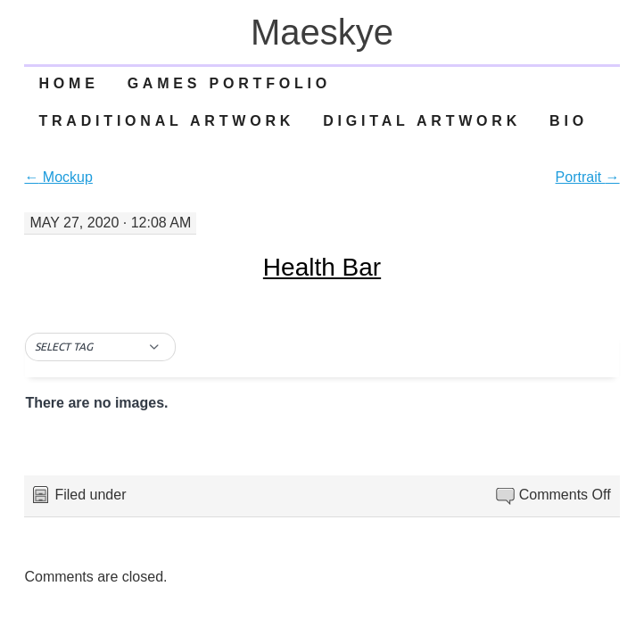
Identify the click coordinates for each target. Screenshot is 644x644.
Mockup (58, 177)
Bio (569, 121)
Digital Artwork (422, 121)
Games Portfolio (229, 83)
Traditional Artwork (166, 121)
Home (68, 83)
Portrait (588, 177)
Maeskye (322, 32)
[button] (100, 347)
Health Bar (322, 267)
